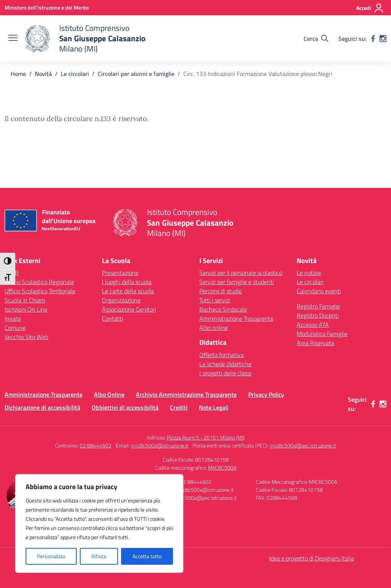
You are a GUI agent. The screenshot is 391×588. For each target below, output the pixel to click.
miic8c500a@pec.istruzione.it (303, 445)
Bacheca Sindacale (223, 309)
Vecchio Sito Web (26, 337)
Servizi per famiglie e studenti (237, 282)
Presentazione (120, 273)
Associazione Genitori (129, 309)
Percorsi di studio (221, 291)
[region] (99, 523)
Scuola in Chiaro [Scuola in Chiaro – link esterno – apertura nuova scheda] (25, 300)
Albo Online (109, 394)
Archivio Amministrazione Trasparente (186, 394)
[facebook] (373, 39)
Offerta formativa (221, 355)
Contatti (112, 318)
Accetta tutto (147, 556)
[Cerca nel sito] (316, 39)
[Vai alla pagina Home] (18, 74)
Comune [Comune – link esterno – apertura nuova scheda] (15, 328)
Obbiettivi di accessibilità (125, 407)
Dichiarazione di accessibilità (42, 407)
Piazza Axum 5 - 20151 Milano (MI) (206, 437)
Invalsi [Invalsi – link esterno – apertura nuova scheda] (13, 318)
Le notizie (309, 273)
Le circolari (310, 282)
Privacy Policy (266, 394)
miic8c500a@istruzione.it (159, 445)
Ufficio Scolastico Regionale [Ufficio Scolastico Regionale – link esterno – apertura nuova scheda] (39, 282)
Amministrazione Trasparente (236, 318)
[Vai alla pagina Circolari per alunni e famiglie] (136, 74)
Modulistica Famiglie (322, 334)
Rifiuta (99, 556)
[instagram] (383, 39)
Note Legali (214, 407)
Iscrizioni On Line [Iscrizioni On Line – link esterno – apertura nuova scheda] (26, 309)
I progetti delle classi (225, 373)
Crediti (179, 407)
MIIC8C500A (222, 468)
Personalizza (51, 556)
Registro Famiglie (318, 306)
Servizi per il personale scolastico (241, 273)
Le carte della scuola (128, 291)
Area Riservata (315, 343)
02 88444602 (96, 445)
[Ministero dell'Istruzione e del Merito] (47, 7)
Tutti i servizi (215, 300)
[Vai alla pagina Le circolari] (75, 74)
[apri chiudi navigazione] (13, 39)
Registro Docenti (318, 315)
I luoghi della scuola (127, 282)
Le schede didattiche (225, 364)
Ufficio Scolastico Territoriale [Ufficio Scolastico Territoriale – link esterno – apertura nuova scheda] (40, 291)
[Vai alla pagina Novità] (43, 74)
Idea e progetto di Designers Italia (312, 558)
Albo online (214, 328)
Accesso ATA (313, 325)
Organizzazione (121, 300)
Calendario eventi (319, 291)
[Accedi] (370, 8)
